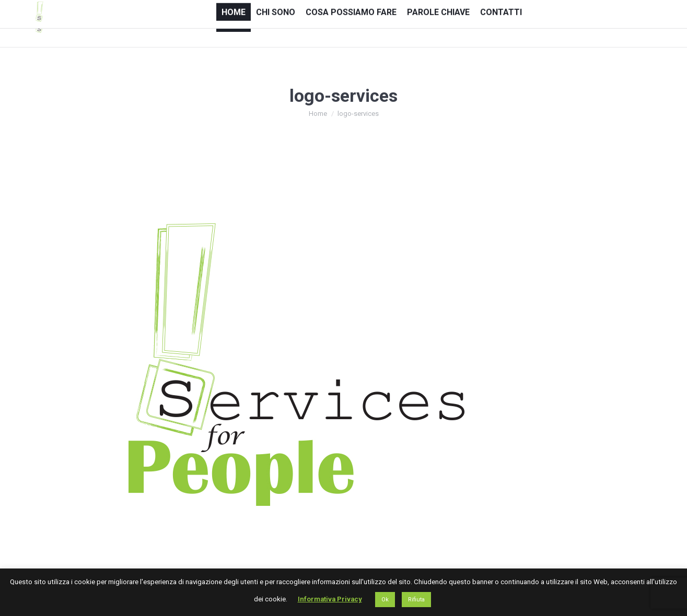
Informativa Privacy (330, 599)
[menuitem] (234, 23)
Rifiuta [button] (416, 600)
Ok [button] (385, 600)
